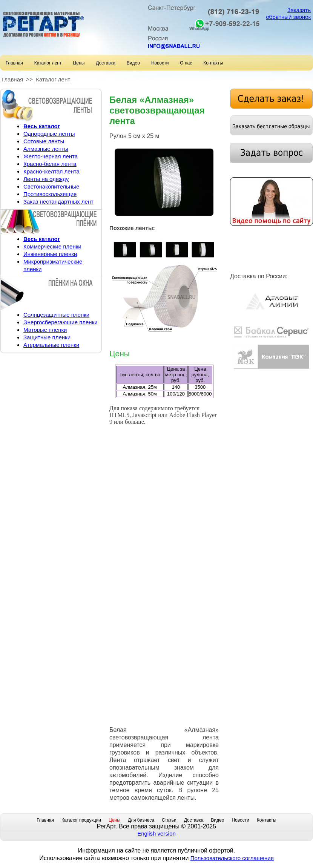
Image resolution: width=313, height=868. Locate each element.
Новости (160, 63)
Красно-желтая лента (51, 171)
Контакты (213, 63)
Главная (14, 63)
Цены (79, 63)
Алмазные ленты (46, 149)
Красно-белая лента (50, 164)
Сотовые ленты (44, 141)
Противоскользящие (50, 194)
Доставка (106, 63)
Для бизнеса (141, 820)
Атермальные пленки (51, 345)
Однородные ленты (49, 134)
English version (156, 833)
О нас (186, 63)
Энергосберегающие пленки (61, 322)
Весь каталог (42, 126)
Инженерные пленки (50, 254)
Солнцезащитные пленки (56, 315)
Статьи (169, 820)
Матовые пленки (45, 330)
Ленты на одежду (46, 179)
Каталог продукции (81, 820)
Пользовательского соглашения (232, 858)
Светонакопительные (51, 186)
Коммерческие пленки (52, 246)
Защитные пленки (47, 337)
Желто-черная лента (51, 156)
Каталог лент (48, 63)
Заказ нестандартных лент (58, 202)
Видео (133, 63)
